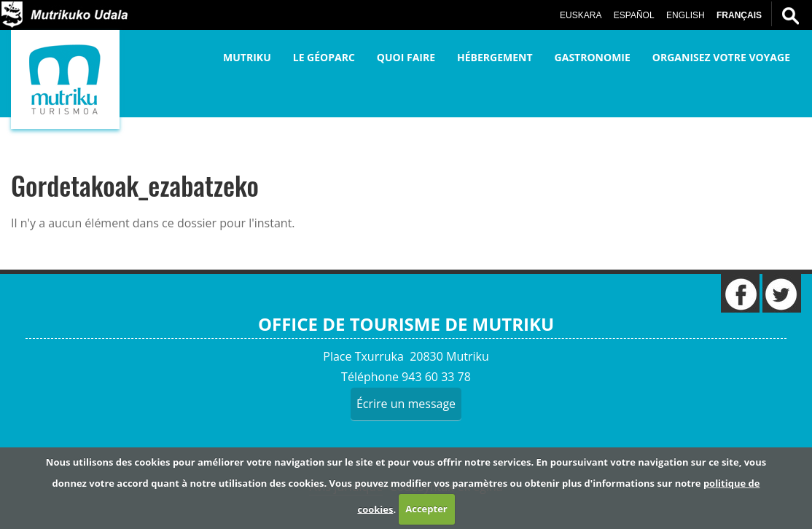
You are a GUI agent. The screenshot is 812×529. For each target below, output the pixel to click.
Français (739, 15)
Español (634, 15)
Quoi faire (406, 57)
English (686, 15)
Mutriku (247, 57)
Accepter (426, 509)
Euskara (581, 15)
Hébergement (495, 57)
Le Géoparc (324, 57)
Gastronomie (593, 57)
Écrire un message (406, 404)
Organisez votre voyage (721, 57)
